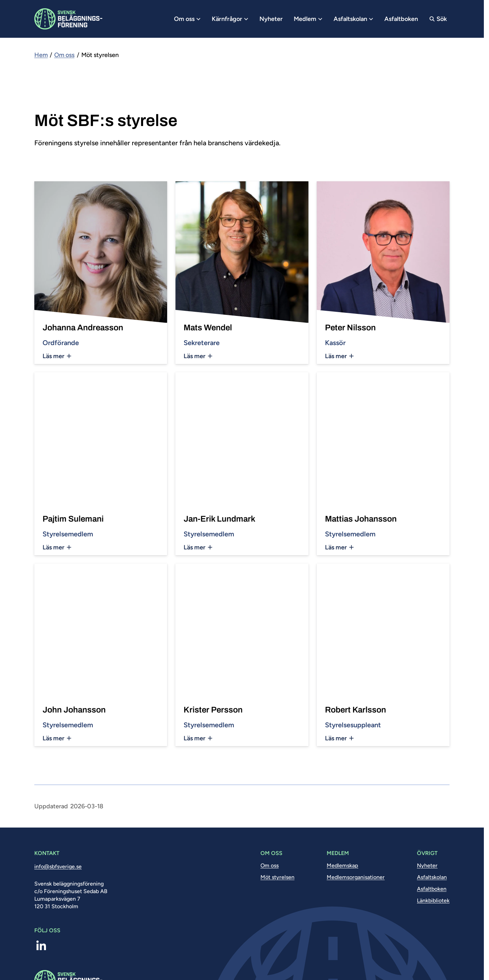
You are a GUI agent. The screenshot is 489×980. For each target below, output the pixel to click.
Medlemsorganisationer (356, 877)
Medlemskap (342, 865)
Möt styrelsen (277, 877)
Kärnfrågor (230, 19)
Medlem (308, 19)
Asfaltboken (401, 19)
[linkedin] (41, 946)
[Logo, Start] (68, 19)
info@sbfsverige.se (58, 867)
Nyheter (271, 19)
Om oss (187, 19)
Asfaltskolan (353, 19)
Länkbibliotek (433, 901)
